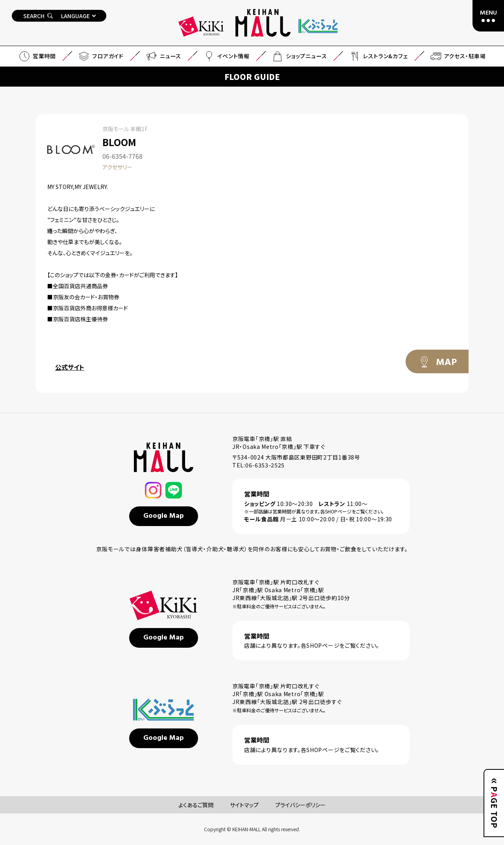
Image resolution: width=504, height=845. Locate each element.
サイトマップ (244, 805)
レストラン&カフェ (378, 56)
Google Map (164, 516)
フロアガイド (101, 56)
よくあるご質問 (196, 805)
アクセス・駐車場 (458, 56)
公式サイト (70, 367)
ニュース (163, 56)
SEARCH (38, 16)
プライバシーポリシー (300, 805)
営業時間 (37, 56)
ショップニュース (299, 56)
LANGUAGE (75, 16)
